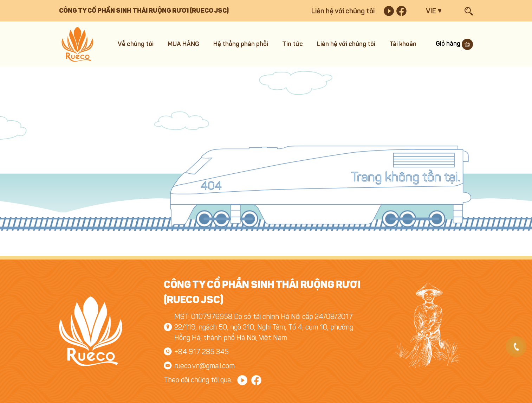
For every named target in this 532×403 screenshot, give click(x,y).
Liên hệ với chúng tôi (343, 11)
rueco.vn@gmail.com (205, 366)
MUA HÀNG (183, 44)
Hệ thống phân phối (241, 44)
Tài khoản (403, 44)
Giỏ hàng (454, 44)
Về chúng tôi (136, 44)
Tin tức (293, 44)
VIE (431, 11)
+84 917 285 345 (202, 352)
